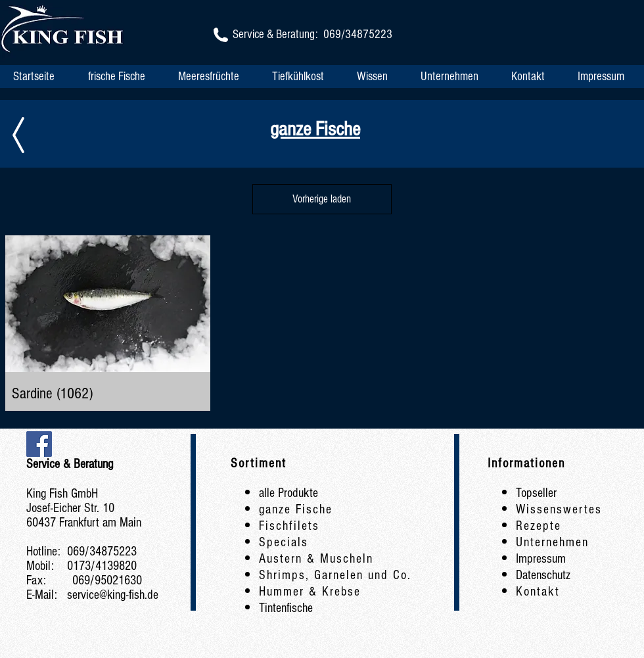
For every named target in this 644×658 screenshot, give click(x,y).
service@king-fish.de (113, 595)
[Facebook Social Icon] (39, 444)
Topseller (536, 493)
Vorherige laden (322, 199)
